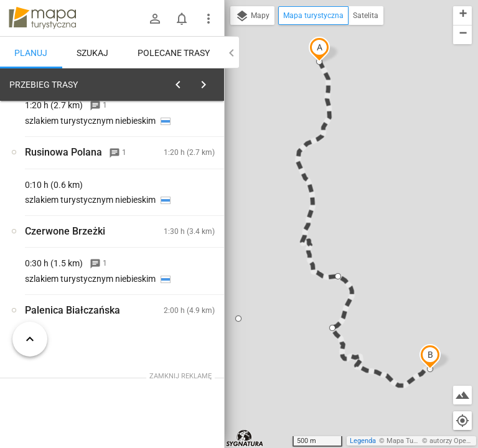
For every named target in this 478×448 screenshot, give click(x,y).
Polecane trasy (174, 53)
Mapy (252, 16)
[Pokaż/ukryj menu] (209, 19)
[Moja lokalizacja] (462, 421)
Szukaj (92, 53)
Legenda (363, 441)
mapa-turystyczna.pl (42, 18)
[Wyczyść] (213, 82)
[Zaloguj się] (155, 19)
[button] (319, 49)
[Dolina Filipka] (67, 259)
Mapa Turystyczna (415, 441)
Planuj (31, 53)
